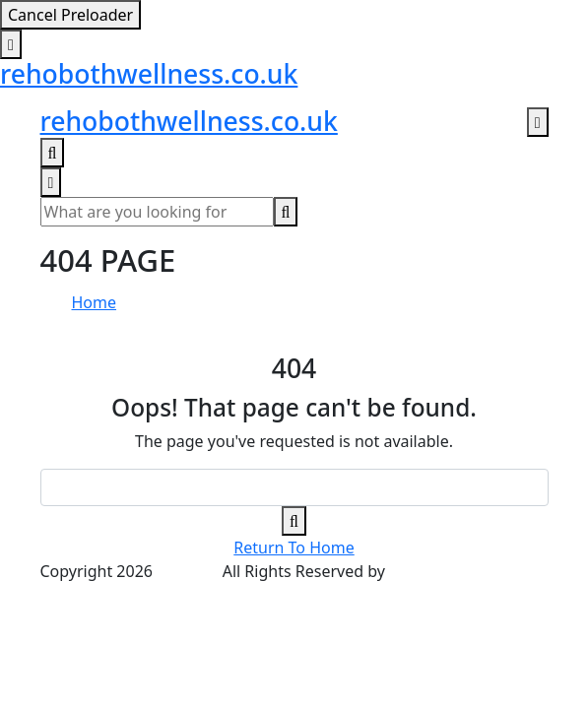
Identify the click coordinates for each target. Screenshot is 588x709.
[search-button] (286, 212)
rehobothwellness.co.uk (149, 74)
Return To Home (294, 548)
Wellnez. (187, 571)
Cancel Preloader (70, 15)
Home (95, 302)
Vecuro (415, 571)
